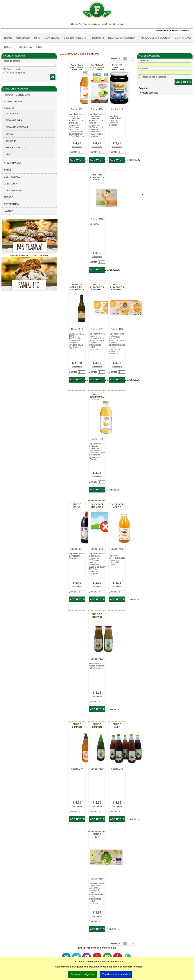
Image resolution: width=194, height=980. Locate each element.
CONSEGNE (52, 38)
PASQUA (8, 211)
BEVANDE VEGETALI (17, 127)
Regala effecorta (122, 38)
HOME (8, 38)
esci (39, 47)
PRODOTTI (97, 38)
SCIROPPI (11, 141)
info (37, 38)
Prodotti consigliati (17, 95)
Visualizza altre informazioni (116, 974)
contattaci (183, 38)
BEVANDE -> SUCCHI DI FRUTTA (83, 54)
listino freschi (75, 38)
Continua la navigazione (83, 974)
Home (62, 54)
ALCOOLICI (12, 114)
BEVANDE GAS (14, 120)
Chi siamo (23, 38)
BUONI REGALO (12, 163)
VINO (8, 154)
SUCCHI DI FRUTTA (16, 148)
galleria (25, 47)
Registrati (143, 88)
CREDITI (9, 47)
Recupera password (149, 93)
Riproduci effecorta (155, 38)
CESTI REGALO (12, 177)
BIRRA (9, 134)
